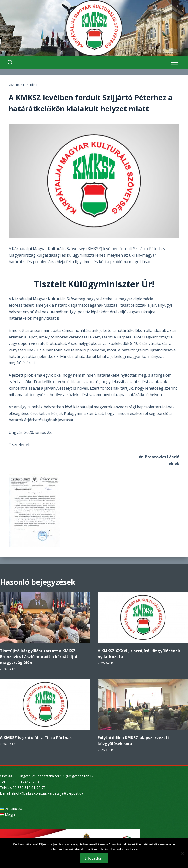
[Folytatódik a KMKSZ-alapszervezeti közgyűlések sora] (143, 704)
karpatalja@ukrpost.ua (65, 793)
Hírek (34, 85)
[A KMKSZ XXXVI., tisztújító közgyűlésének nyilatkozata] (143, 618)
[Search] (10, 62)
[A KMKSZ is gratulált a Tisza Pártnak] (45, 704)
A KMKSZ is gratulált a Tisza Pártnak (36, 738)
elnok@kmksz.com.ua (29, 793)
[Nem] (182, 853)
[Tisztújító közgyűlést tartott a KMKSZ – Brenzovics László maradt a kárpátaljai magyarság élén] (45, 618)
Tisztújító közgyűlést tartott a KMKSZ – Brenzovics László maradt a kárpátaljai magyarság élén (39, 657)
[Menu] (174, 62)
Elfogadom (94, 858)
